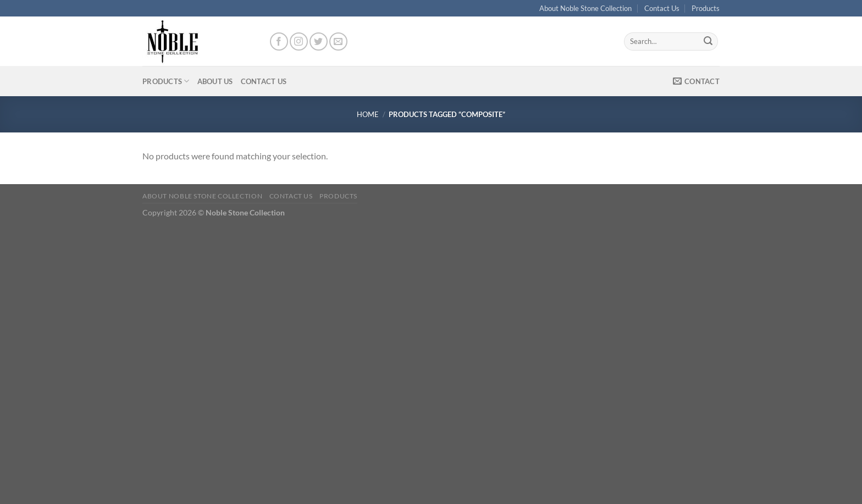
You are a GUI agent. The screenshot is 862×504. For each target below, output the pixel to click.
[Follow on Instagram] (299, 41)
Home (368, 114)
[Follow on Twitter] (319, 41)
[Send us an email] (338, 41)
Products (706, 8)
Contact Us (662, 8)
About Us (215, 81)
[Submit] (708, 42)
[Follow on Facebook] (279, 41)
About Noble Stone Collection (585, 8)
